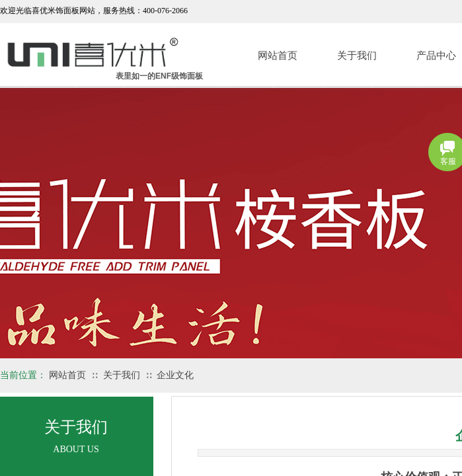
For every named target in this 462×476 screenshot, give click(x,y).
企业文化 (175, 375)
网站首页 (278, 56)
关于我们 (357, 56)
